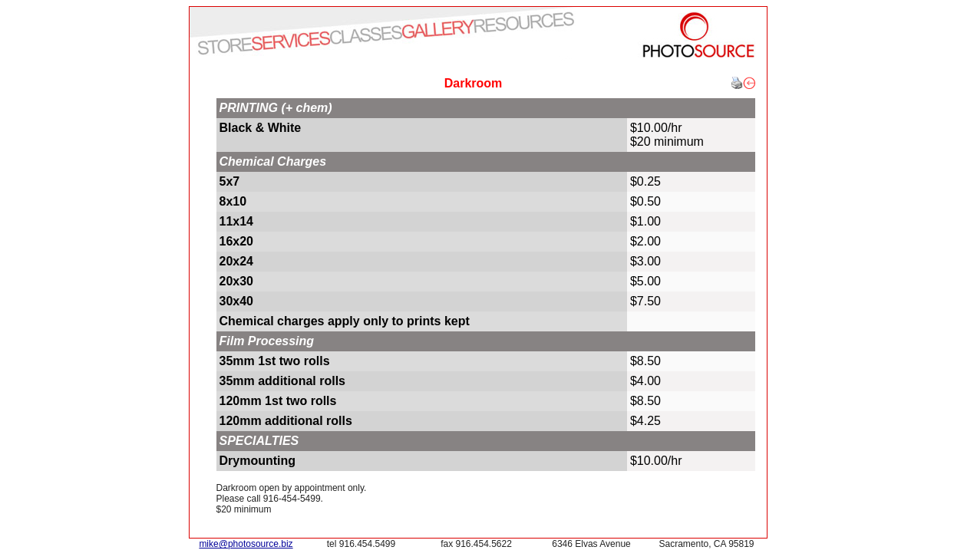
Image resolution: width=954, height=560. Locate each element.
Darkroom (474, 83)
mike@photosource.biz (246, 544)
